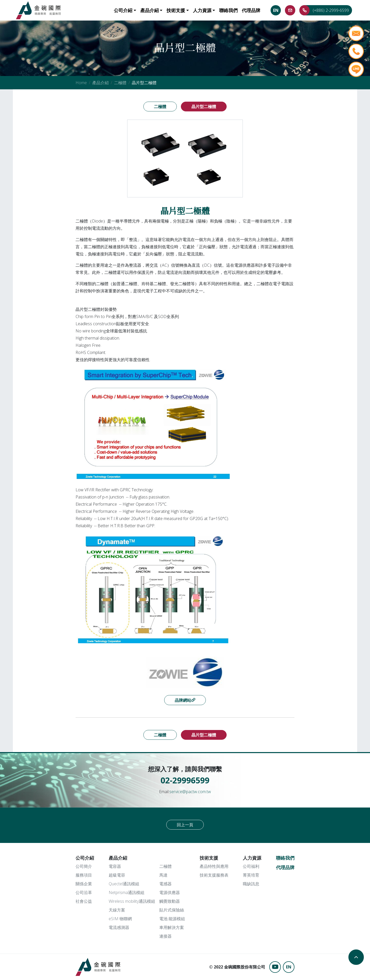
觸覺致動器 (170, 901)
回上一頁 (185, 825)
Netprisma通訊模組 (127, 892)
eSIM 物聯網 (120, 919)
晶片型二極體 (204, 107)
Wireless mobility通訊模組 (132, 901)
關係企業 (84, 884)
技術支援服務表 (214, 875)
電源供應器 (170, 892)
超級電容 (117, 875)
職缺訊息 (251, 884)
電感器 (165, 884)
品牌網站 (183, 700)
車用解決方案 (172, 927)
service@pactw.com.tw (190, 792)
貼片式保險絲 (172, 910)
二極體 (120, 83)
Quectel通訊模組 (124, 884)
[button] (125, 10)
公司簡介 (84, 866)
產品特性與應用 (214, 866)
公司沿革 (84, 892)
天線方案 (117, 910)
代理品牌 (285, 867)
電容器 (115, 866)
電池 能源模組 (172, 919)
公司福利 (251, 866)
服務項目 (84, 875)
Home (81, 83)
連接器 (165, 936)
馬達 (163, 875)
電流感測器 (119, 927)
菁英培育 (251, 875)
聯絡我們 (285, 858)
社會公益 (84, 901)
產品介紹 (100, 83)
